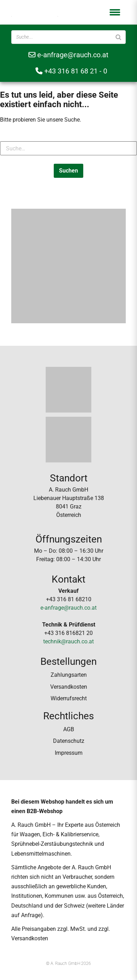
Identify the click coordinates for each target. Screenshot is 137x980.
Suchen (68, 171)
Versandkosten (69, 687)
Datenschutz (69, 741)
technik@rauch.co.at (68, 641)
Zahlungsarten (69, 675)
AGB (69, 729)
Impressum (69, 753)
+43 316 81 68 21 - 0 (71, 71)
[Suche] (118, 37)
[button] (115, 12)
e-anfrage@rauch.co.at (68, 55)
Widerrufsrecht (69, 698)
